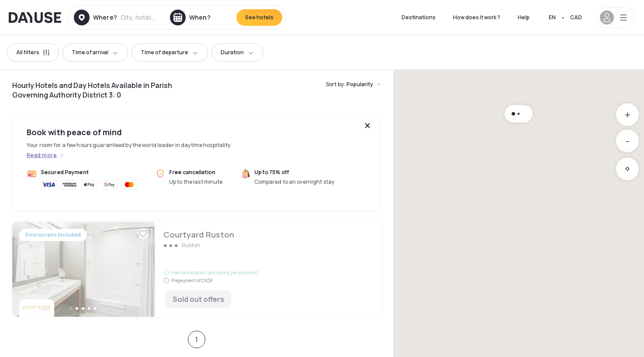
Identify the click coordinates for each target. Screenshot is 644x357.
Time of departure (170, 52)
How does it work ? (477, 17)
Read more (42, 155)
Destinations (419, 17)
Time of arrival (95, 52)
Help (524, 17)
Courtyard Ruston (197, 269)
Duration (237, 52)
